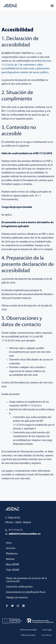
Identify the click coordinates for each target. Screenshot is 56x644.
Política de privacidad (29, 630)
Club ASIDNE (13, 570)
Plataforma (12, 554)
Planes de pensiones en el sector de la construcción (26, 580)
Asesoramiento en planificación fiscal (26, 592)
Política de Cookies (28, 635)
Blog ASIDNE (13, 565)
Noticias (10, 559)
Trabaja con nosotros (17, 598)
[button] (52, 5)
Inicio (9, 543)
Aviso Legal (47, 630)
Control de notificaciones (19, 587)
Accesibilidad (47, 635)
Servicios (11, 548)
